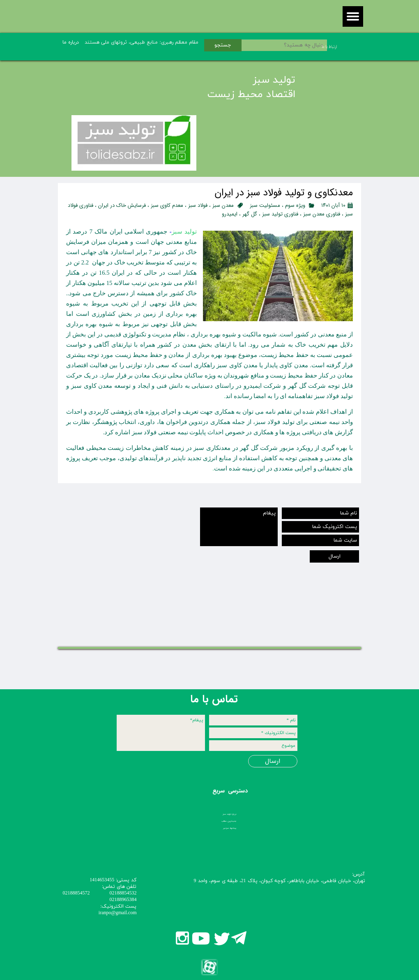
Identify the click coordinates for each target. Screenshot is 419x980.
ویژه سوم (295, 205)
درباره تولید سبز (229, 814)
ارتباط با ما (320, 46)
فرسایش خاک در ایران (122, 205)
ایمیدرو (230, 214)
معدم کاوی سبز (167, 205)
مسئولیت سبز (265, 205)
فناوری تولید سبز (280, 214)
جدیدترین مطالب (229, 821)
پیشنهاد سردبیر (230, 828)
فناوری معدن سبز (322, 214)
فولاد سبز (198, 205)
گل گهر (250, 214)
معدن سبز (223, 205)
